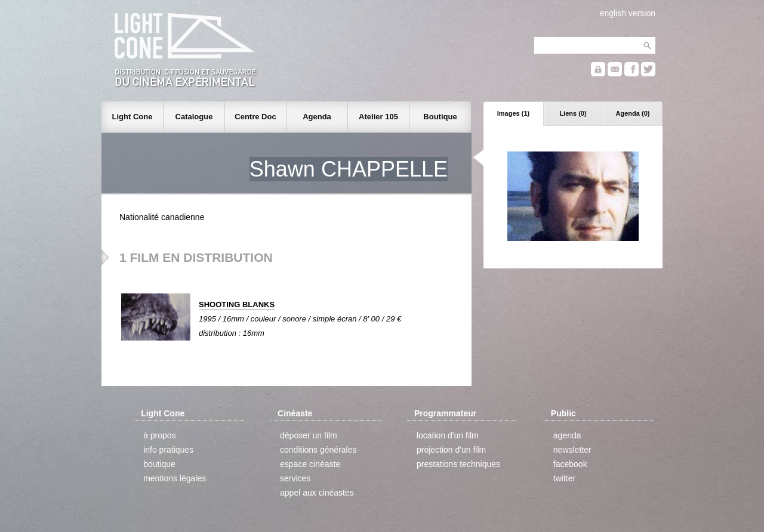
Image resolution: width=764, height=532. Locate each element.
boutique (159, 464)
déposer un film (309, 435)
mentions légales (175, 478)
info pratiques (168, 450)
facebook (570, 464)
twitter (564, 478)
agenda (567, 435)
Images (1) (513, 113)
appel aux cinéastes (317, 493)
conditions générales (318, 450)
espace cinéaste (310, 464)
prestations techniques (458, 464)
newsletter (572, 450)
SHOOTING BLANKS (237, 304)
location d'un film (448, 435)
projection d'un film (451, 450)
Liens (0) (573, 113)
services (295, 478)
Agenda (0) (633, 113)
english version (628, 13)
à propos (159, 435)
